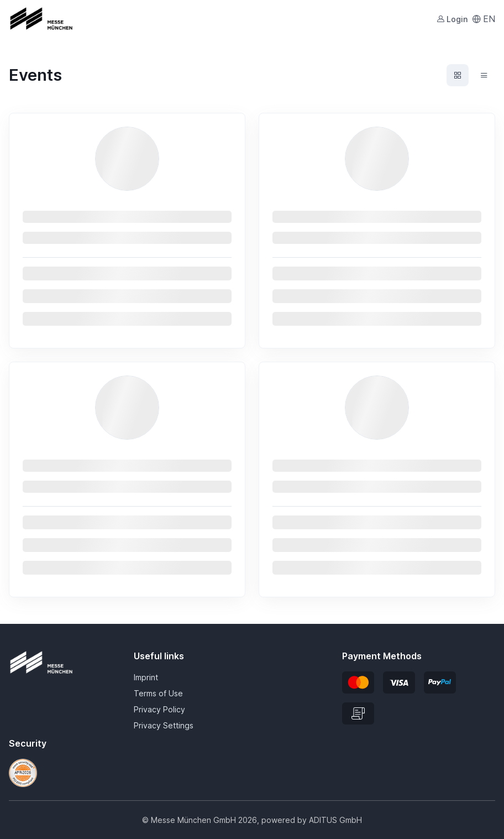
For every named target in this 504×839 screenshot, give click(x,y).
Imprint (146, 677)
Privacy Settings (164, 725)
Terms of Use (158, 693)
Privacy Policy (159, 709)
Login (452, 19)
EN (484, 19)
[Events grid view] (458, 75)
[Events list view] (484, 75)
